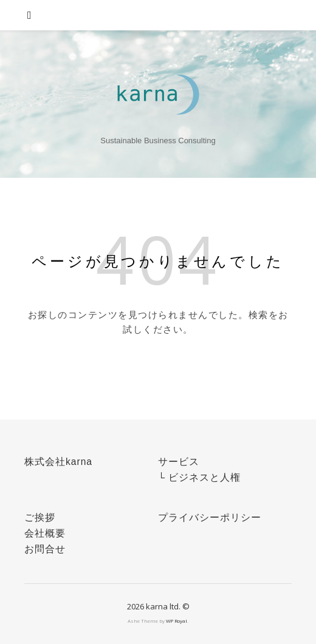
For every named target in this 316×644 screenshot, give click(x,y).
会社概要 (45, 533)
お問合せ (45, 549)
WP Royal (177, 621)
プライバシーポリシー (210, 517)
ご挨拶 (40, 517)
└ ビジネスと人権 (199, 477)
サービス (179, 462)
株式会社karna (58, 462)
